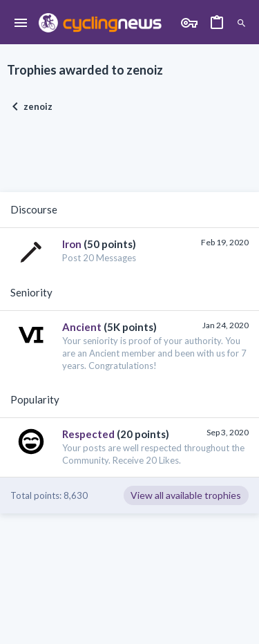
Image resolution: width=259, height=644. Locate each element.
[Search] (241, 23)
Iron (72, 244)
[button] (21, 23)
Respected (88, 434)
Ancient (82, 327)
